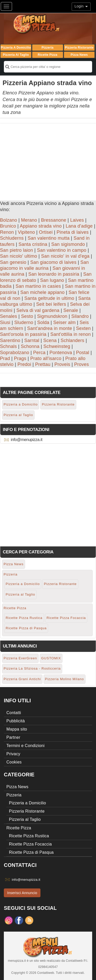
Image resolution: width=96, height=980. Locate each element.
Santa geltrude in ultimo (49, 298)
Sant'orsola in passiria (23, 334)
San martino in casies (38, 286)
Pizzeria (47, 48)
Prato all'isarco (46, 358)
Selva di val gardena (38, 310)
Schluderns (12, 238)
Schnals (8, 346)
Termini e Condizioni (25, 746)
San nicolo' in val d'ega (65, 256)
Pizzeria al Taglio (16, 55)
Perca (39, 353)
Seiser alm (65, 322)
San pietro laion (17, 250)
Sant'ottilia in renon (71, 334)
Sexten (83, 328)
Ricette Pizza (47, 55)
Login (81, 6)
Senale (71, 310)
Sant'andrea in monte (50, 328)
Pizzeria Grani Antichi (22, 679)
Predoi (24, 364)
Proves (82, 364)
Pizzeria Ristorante (79, 48)
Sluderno (24, 322)
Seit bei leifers (51, 304)
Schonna (30, 346)
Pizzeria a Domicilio (16, 48)
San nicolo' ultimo (19, 256)
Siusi (5, 322)
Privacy (13, 754)
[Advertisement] (48, 159)
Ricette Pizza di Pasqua (26, 628)
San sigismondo (68, 244)
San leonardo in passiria (54, 274)
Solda (43, 322)
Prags (20, 358)
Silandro (80, 316)
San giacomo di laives (53, 262)
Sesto (27, 316)
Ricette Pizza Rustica (24, 618)
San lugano (52, 280)
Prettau (43, 364)
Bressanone (54, 220)
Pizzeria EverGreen (20, 658)
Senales (9, 316)
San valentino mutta (49, 238)
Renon (7, 232)
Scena (50, 340)
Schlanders (73, 340)
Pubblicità (16, 721)
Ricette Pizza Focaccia (66, 618)
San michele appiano (42, 292)
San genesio (13, 262)
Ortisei (46, 232)
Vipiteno (26, 232)
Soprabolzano (15, 353)
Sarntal (32, 340)
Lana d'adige (79, 226)
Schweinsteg (57, 346)
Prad (5, 358)
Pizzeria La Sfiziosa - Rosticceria (32, 668)
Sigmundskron (52, 316)
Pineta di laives (73, 232)
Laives (77, 220)
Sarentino (10, 340)
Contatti (14, 713)
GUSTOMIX (51, 658)
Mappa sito (17, 729)
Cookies (14, 762)
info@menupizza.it (26, 440)
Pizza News (79, 55)
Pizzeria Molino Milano (65, 679)
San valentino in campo (62, 250)
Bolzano (9, 220)
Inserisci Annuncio (22, 893)
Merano (29, 220)
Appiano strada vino (41, 226)
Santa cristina (33, 244)
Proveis (62, 364)
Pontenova (61, 353)
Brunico (8, 226)
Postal (83, 353)
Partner (13, 737)
